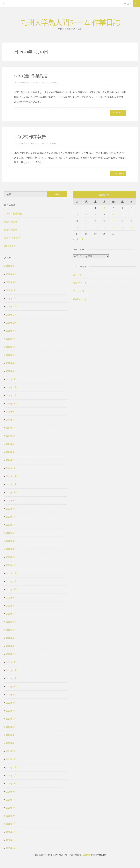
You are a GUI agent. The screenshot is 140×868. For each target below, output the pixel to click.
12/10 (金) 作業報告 (31, 76)
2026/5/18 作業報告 (13, 213)
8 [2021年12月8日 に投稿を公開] (95, 214)
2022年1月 (11, 662)
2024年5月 (11, 444)
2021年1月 (11, 759)
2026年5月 (11, 266)
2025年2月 (11, 379)
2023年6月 (11, 525)
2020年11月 (11, 775)
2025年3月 (11, 371)
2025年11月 (11, 315)
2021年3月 (11, 743)
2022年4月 (11, 638)
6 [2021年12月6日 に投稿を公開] (77, 214)
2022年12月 (12, 573)
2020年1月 (11, 824)
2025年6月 (11, 347)
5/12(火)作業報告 (12, 238)
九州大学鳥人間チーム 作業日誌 (70, 22)
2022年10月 (12, 589)
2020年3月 (11, 808)
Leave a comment (52, 83)
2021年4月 (11, 735)
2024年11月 (11, 395)
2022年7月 (11, 614)
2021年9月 (11, 695)
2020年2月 (11, 816)
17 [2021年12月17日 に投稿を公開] (113, 221)
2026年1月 (11, 298)
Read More (118, 113)
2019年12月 (12, 832)
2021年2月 (11, 751)
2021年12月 (12, 670)
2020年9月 (11, 792)
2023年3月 (11, 549)
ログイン (78, 275)
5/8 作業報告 (10, 246)
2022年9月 (11, 598)
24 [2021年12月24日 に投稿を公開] (113, 227)
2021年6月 (11, 719)
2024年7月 (11, 428)
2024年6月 (11, 436)
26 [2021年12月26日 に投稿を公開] (131, 227)
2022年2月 (11, 654)
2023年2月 (11, 557)
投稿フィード (80, 283)
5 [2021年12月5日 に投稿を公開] (131, 208)
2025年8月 (11, 331)
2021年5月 (11, 727)
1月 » (83, 239)
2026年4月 (11, 274)
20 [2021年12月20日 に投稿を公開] (77, 227)
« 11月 (76, 239)
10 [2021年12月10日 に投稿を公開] (113, 214)
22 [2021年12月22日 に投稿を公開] (95, 227)
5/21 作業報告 (11, 222)
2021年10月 (12, 687)
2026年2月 (11, 290)
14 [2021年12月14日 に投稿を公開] (86, 221)
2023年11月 (11, 484)
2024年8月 (11, 420)
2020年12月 (12, 767)
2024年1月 (11, 468)
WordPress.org (79, 299)
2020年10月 (12, 783)
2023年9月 (11, 501)
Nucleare (86, 855)
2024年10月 (12, 404)
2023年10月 (12, 492)
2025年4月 (11, 363)
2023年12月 (12, 476)
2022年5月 (11, 630)
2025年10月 (12, 323)
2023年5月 (11, 533)
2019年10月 (12, 848)
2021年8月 (11, 703)
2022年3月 (11, 646)
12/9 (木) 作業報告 (30, 136)
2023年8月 (11, 509)
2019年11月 (11, 840)
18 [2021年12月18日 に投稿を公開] (122, 221)
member (37, 83)
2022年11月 (11, 581)
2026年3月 (11, 282)
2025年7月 (11, 339)
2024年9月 (11, 412)
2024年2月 (11, 460)
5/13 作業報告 (11, 230)
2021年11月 (11, 678)
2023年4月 (11, 541)
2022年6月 (11, 622)
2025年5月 (11, 355)
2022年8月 (11, 606)
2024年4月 (11, 452)
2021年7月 (11, 711)
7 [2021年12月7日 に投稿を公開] (86, 214)
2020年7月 (11, 800)
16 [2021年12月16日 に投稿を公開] (104, 221)
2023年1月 (11, 565)
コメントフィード (82, 291)
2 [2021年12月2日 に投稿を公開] (104, 208)
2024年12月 (12, 387)
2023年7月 (11, 517)
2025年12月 (12, 306)
